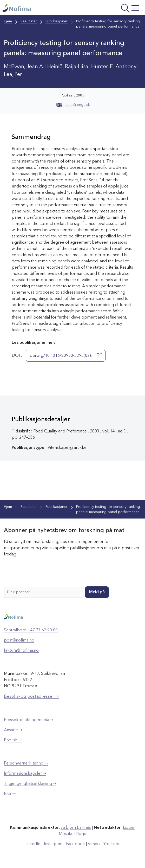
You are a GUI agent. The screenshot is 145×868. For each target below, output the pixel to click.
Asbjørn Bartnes (76, 828)
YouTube (112, 844)
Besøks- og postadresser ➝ (31, 697)
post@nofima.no (19, 640)
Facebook (75, 844)
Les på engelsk (73, 105)
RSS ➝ (10, 794)
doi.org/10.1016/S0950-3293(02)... (66, 355)
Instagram (53, 844)
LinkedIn (32, 844)
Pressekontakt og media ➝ (29, 720)
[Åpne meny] (116, 9)
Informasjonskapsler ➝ (25, 774)
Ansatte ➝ (13, 730)
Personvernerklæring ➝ (26, 763)
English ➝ (13, 740)
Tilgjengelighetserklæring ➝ (30, 784)
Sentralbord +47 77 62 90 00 (31, 630)
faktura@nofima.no (21, 651)
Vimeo (94, 844)
